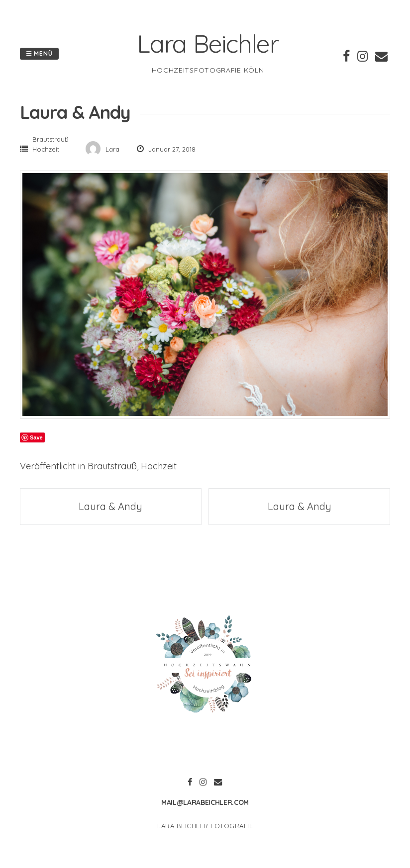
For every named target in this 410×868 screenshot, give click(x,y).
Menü (39, 53)
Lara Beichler (208, 43)
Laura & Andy (110, 506)
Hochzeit (46, 149)
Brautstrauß (50, 139)
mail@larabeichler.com (205, 802)
